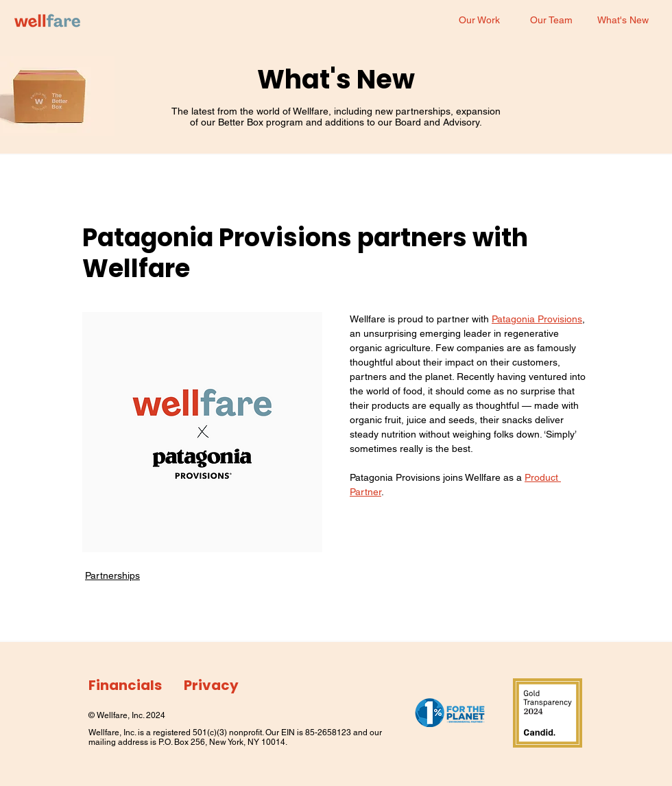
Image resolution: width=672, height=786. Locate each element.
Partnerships (112, 575)
